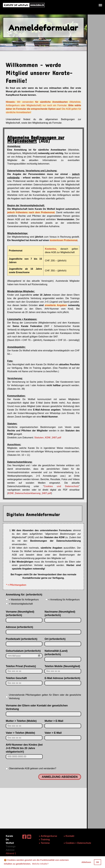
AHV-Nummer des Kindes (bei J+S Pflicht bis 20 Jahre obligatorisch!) (24, 748)
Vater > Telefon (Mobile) (20, 733)
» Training (44, 839)
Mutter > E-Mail (54, 721)
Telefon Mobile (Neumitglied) (62, 666)
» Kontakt (69, 836)
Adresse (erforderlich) (19, 627)
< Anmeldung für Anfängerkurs (63, 600)
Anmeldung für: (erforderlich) (24, 595)
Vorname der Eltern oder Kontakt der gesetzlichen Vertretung (37, 707)
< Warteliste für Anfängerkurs (22, 600)
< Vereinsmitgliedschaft (19, 604)
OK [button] (98, 862)
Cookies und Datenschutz (61, 486)
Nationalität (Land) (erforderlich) (56, 653)
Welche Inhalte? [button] (40, 864)
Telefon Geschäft (16, 678)
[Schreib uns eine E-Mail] (29, 837)
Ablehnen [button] (86, 862)
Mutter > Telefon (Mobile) (21, 721)
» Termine (44, 843)
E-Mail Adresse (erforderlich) (62, 678)
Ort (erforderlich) (55, 639)
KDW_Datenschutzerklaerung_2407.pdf (30, 493)
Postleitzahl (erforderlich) (22, 639)
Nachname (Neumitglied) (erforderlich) (60, 613)
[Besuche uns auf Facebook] (24, 837)
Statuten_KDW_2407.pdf (48, 438)
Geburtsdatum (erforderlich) (23, 651)
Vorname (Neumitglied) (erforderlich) (20, 613)
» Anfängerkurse (48, 836)
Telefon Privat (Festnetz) (21, 666)
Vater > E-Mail (53, 733)
